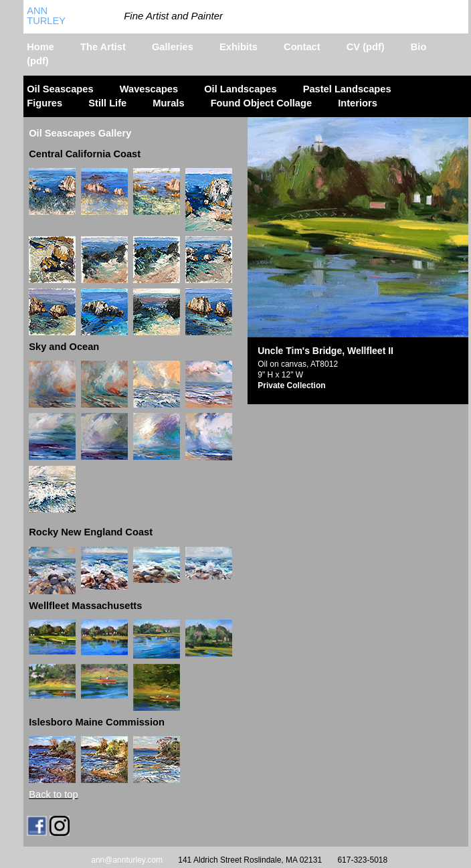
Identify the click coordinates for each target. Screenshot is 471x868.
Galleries (173, 47)
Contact (302, 47)
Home (40, 47)
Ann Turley (46, 16)
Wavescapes (149, 89)
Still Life (107, 103)
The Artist (103, 47)
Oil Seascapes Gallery (80, 133)
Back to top (53, 794)
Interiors (358, 103)
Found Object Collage (261, 103)
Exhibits (239, 47)
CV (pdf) (366, 47)
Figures (44, 103)
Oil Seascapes (60, 89)
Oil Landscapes (240, 89)
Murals (168, 103)
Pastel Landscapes (347, 89)
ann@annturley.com (127, 860)
